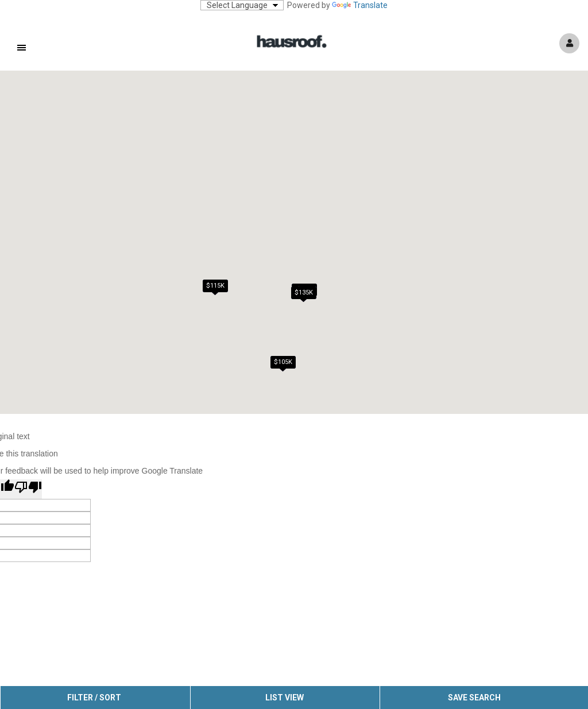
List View (285, 698)
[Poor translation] (28, 489)
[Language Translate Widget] (242, 5)
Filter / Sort (94, 698)
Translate (360, 5)
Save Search (474, 698)
